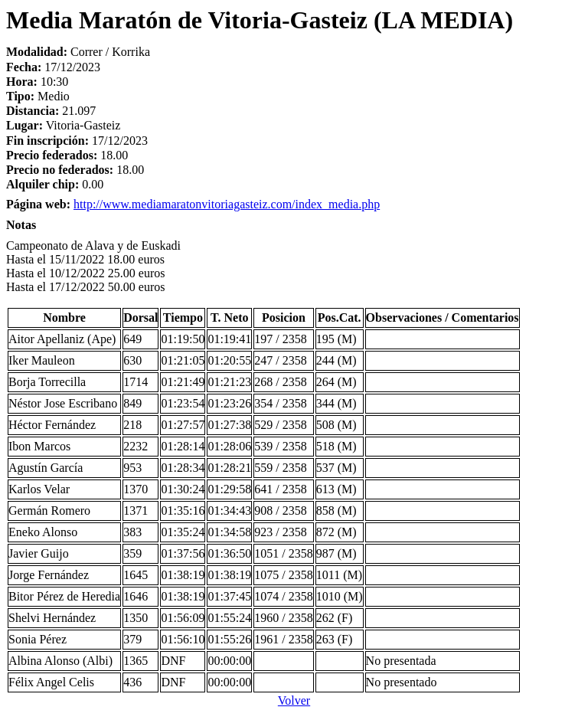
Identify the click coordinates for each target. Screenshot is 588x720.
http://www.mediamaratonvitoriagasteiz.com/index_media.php (227, 204)
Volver (294, 700)
